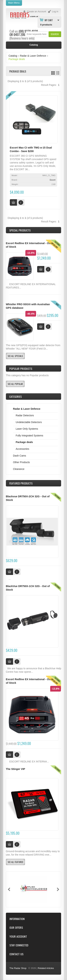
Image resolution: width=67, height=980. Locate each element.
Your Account (18, 936)
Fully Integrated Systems (29, 436)
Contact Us (16, 954)
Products (21, 483)
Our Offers (16, 928)
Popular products (21, 369)
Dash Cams (20, 456)
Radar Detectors (25, 415)
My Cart (49, 20)
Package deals (17, 59)
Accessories (22, 449)
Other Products (21, 462)
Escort (53, 180)
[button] (55, 34)
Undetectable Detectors (29, 422)
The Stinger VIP (16, 769)
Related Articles (46, 968)
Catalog (13, 56)
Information (17, 919)
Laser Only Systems (27, 429)
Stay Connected (19, 945)
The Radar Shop (18, 968)
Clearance (19, 469)
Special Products (20, 230)
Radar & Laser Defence (33, 56)
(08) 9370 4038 (28, 31)
